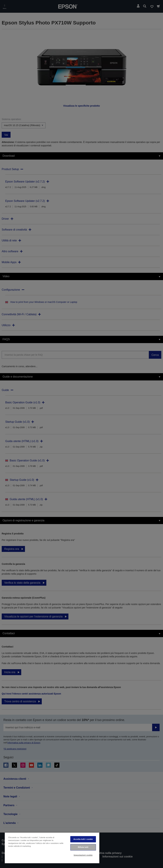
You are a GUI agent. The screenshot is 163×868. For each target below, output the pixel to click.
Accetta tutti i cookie (83, 839)
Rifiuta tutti (83, 847)
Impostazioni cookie (83, 855)
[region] (52, 848)
